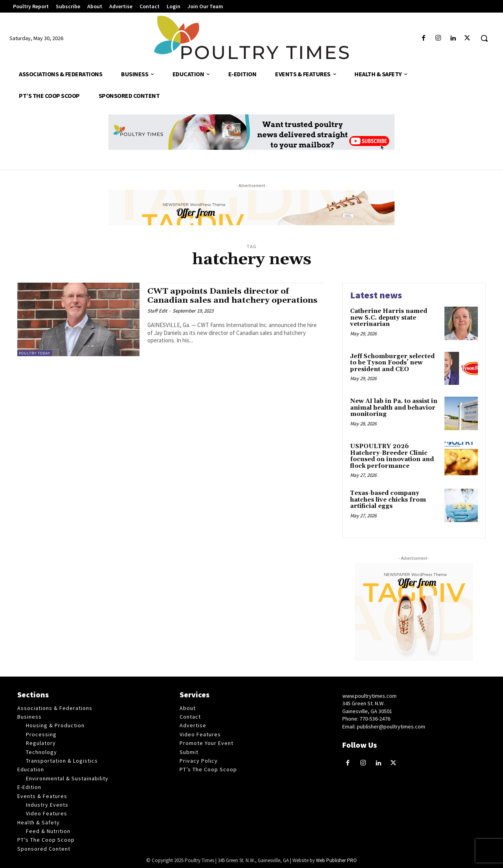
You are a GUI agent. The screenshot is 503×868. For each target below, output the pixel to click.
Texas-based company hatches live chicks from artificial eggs (388, 500)
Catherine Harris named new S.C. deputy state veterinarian (389, 318)
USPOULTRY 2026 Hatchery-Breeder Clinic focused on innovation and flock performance (392, 456)
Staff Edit (157, 311)
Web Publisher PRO (336, 860)
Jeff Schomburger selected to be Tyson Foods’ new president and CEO (392, 363)
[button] (484, 38)
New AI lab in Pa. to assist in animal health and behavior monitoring (394, 408)
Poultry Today (35, 353)
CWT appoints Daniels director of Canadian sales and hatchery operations (233, 296)
